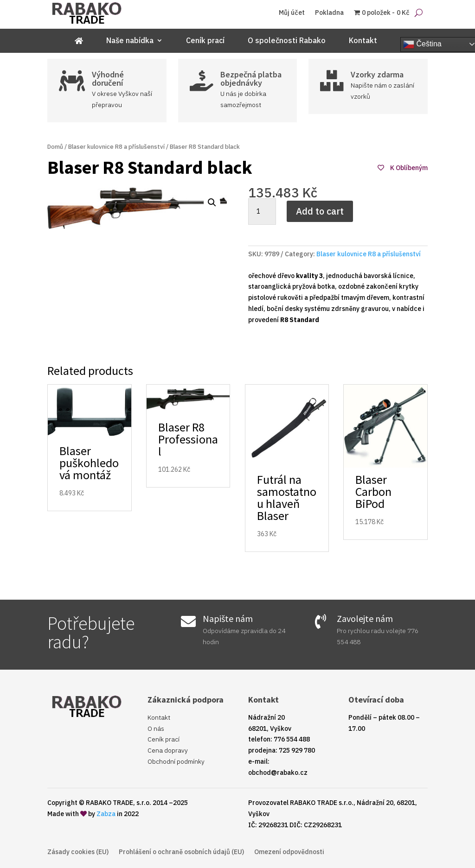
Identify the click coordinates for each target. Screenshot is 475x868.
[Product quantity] (262, 212)
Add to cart (320, 211)
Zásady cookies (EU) (78, 852)
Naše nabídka (130, 41)
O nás (156, 729)
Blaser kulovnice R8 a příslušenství (116, 147)
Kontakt (363, 41)
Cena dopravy (168, 750)
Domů (55, 147)
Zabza (106, 814)
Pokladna (329, 13)
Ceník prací (205, 41)
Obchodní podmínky (176, 761)
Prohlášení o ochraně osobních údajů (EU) (181, 852)
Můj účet (292, 13)
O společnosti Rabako (287, 41)
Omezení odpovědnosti (289, 852)
